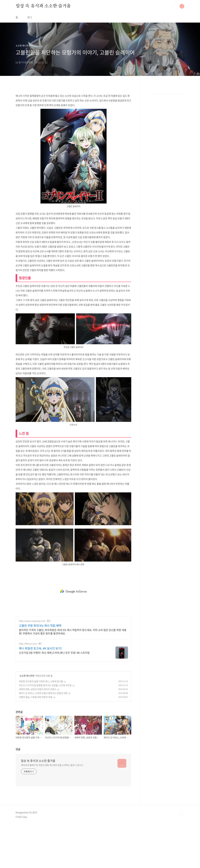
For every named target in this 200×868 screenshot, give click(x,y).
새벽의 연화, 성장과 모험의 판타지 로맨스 (38, 733)
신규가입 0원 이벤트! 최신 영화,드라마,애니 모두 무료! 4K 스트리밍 (54, 696)
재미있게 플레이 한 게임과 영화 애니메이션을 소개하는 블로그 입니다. (52, 809)
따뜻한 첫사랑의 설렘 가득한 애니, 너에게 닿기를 (41, 725)
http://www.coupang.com (32, 665)
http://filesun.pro (28, 687)
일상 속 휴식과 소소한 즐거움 (43, 6)
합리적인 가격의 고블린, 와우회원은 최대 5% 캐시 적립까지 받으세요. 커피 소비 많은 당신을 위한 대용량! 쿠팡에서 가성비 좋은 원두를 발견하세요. (73, 675)
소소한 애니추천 (27, 720)
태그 (30, 17)
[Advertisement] (73, 112)
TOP (182, 857)
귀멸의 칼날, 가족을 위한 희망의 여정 (36, 741)
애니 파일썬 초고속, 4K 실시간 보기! (40, 692)
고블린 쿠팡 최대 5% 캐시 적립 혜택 (40, 670)
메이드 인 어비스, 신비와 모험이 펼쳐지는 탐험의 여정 (43, 737)
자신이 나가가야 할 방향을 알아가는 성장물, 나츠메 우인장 (45, 729)
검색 (175, 6)
